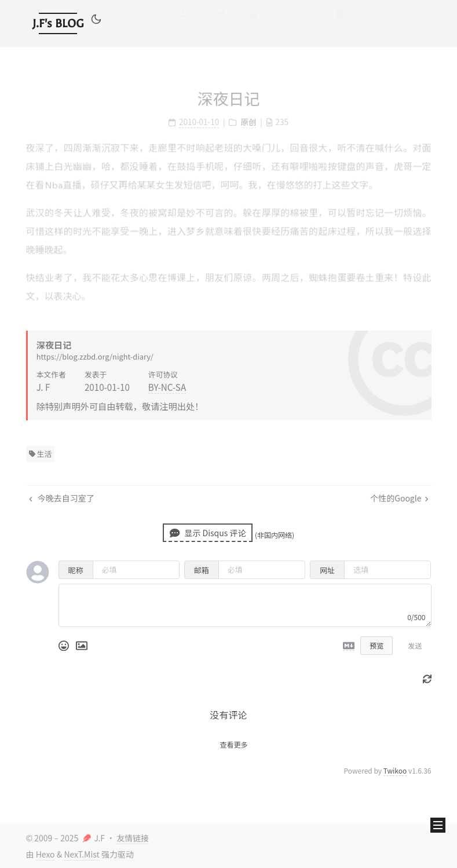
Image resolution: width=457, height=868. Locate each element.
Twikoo (395, 770)
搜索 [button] (309, 22)
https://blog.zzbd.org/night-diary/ (95, 356)
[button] (96, 21)
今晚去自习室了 (62, 498)
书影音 (266, 23)
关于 (191, 24)
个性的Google (399, 498)
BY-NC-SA (167, 387)
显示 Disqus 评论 (208, 533)
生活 (41, 454)
